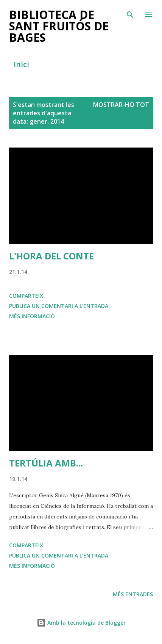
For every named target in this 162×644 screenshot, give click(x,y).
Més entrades (133, 594)
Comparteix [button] (26, 296)
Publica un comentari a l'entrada (59, 306)
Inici (21, 64)
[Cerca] (130, 14)
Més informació (32, 316)
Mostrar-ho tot (121, 105)
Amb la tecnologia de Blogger (81, 623)
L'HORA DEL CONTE (51, 256)
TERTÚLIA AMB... (46, 463)
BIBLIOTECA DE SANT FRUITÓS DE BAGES (59, 26)
